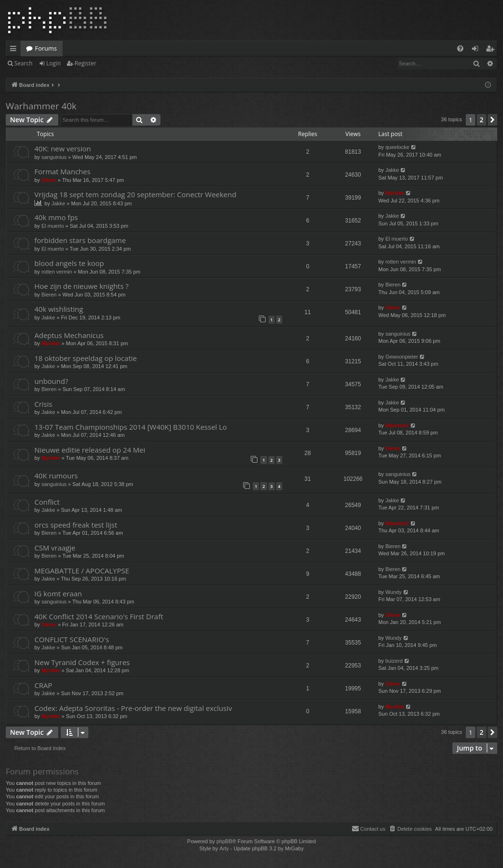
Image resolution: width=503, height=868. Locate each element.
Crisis (43, 404)
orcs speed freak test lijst (76, 525)
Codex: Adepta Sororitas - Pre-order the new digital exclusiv (133, 708)
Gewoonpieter (402, 357)
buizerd (394, 661)
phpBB (224, 841)
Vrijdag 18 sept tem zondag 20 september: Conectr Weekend (135, 194)
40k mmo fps (56, 217)
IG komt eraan (58, 593)
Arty (225, 848)
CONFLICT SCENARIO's (72, 639)
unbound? (51, 381)
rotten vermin (57, 272)
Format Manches (62, 171)
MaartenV (397, 425)
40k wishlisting (59, 309)
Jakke (392, 170)
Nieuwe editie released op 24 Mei (90, 450)
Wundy (394, 592)
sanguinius (54, 157)
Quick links (15, 50)
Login (54, 63)
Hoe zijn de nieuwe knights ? (81, 286)
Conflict (47, 502)
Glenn (49, 180)
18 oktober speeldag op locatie (86, 358)
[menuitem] (460, 48)
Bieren (49, 295)
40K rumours (56, 476)
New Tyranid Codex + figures (82, 662)
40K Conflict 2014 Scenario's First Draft (99, 616)
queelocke (397, 147)
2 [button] (482, 120)
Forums (46, 48)
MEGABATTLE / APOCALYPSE (82, 571)
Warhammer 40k (41, 106)
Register (85, 63)
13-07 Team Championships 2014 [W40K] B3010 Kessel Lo (131, 427)
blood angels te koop (69, 263)
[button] (492, 120)
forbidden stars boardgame (80, 240)
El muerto (53, 226)
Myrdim (395, 193)
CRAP (43, 685)
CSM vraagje (55, 548)
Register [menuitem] (492, 50)
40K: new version (63, 148)
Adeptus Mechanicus (69, 335)
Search (23, 63)
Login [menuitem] (477, 50)
